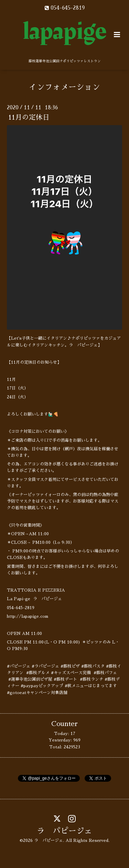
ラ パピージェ (64, 831)
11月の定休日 (29, 117)
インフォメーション (64, 87)
